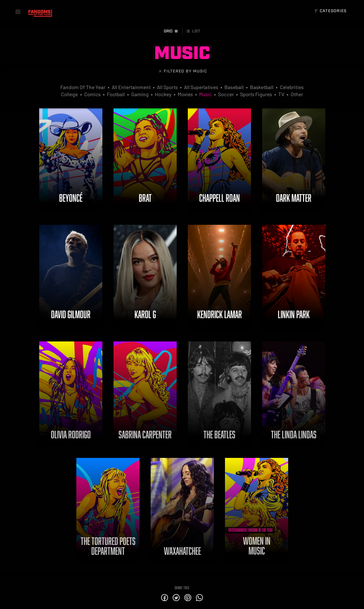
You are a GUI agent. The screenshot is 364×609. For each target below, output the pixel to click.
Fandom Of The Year (83, 87)
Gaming (140, 94)
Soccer (226, 94)
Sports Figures (256, 94)
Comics (92, 94)
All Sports (167, 87)
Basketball (262, 87)
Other (297, 94)
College (69, 94)
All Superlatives (201, 87)
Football (116, 94)
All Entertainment (131, 87)
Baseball (234, 87)
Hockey (163, 94)
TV (281, 94)
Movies (185, 94)
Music (206, 94)
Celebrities (292, 87)
